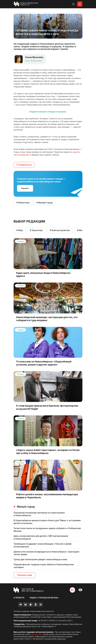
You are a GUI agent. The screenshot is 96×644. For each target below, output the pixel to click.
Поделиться (24, 165)
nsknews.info (37, 634)
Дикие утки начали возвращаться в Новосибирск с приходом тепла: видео (46, 553)
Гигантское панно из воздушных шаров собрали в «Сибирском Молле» (47, 530)
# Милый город (44, 203)
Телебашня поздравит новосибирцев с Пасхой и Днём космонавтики (43, 545)
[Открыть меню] (80, 4)
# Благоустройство (60, 230)
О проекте (19, 598)
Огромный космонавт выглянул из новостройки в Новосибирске (39, 514)
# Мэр (20, 230)
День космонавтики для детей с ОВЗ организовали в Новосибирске (41, 537)
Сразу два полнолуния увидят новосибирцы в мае (40, 559)
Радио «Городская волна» (44, 598)
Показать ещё (25, 575)
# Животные (23, 203)
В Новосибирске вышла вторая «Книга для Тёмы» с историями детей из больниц (47, 522)
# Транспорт (36, 230)
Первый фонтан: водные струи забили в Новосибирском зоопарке (44, 566)
